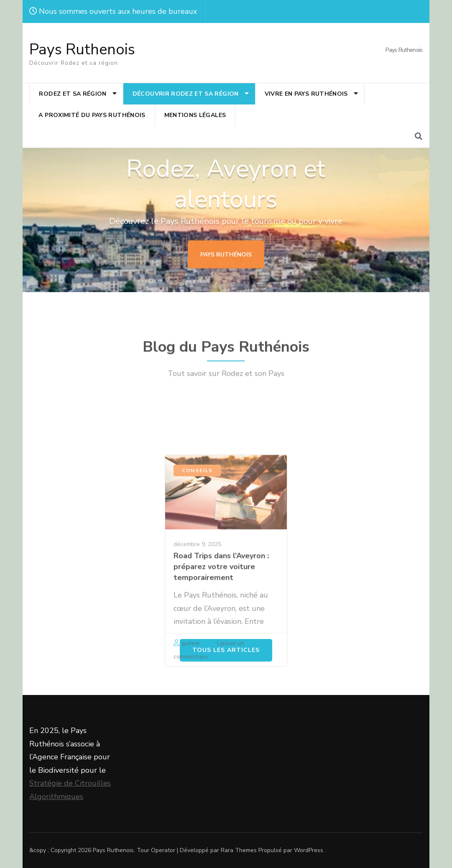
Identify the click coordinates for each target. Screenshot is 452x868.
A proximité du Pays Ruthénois (92, 115)
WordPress (309, 850)
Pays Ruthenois (82, 50)
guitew (191, 740)
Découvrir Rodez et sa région (186, 94)
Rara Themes (239, 850)
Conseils (197, 568)
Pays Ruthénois (226, 265)
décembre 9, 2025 (197, 641)
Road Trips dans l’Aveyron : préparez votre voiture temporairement (221, 664)
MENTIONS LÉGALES (195, 115)
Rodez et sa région (73, 94)
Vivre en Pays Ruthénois (306, 94)
